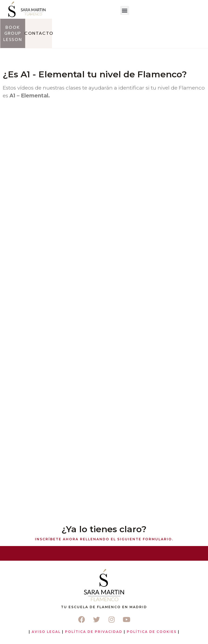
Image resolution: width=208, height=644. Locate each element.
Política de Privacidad (94, 632)
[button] (125, 10)
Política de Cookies (152, 632)
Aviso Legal (46, 632)
